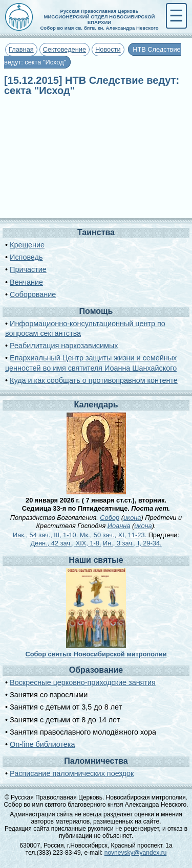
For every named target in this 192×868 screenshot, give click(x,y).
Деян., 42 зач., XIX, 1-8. (66, 543)
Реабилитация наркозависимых (64, 346)
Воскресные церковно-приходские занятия (83, 682)
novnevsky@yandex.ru (136, 853)
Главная (21, 49)
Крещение (27, 245)
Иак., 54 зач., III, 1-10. (45, 535)
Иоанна (119, 526)
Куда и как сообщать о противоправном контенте (94, 380)
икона (132, 518)
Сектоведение (65, 49)
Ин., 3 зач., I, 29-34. (132, 543)
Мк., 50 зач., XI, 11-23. (113, 535)
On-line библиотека (42, 744)
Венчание (26, 282)
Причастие (28, 269)
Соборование (33, 294)
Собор (110, 518)
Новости (108, 49)
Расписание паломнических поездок (72, 773)
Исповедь (26, 257)
